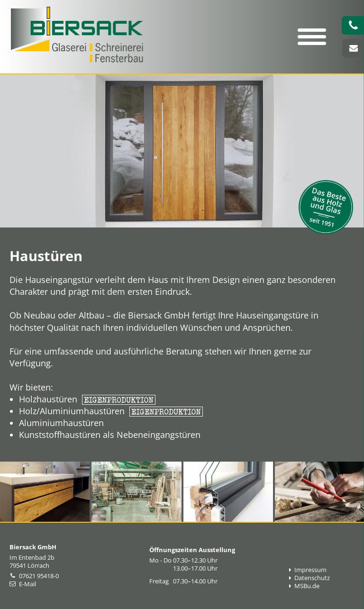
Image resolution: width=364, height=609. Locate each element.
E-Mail (27, 584)
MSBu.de (304, 586)
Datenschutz (309, 578)
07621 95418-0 (39, 576)
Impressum (308, 570)
